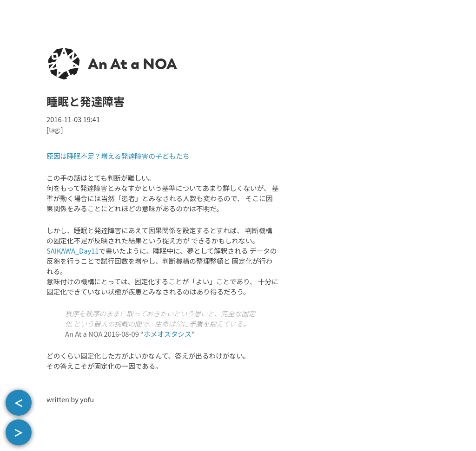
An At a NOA (132, 64)
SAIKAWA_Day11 (73, 251)
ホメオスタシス (168, 334)
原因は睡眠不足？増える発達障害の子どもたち (118, 156)
